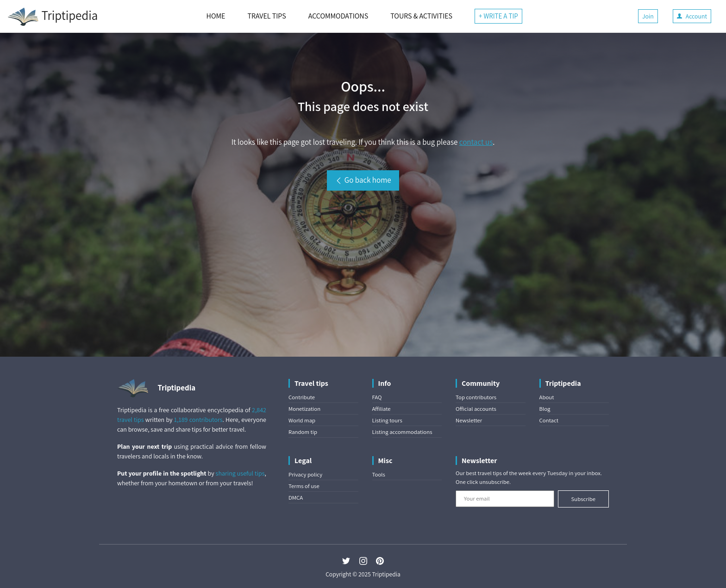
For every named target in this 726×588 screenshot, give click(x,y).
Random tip (303, 432)
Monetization (304, 409)
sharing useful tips (240, 473)
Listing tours (387, 420)
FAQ (377, 397)
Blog (545, 409)
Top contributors (476, 397)
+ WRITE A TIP (498, 16)
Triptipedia (53, 17)
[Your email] (505, 499)
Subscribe (583, 499)
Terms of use (304, 486)
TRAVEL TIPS (266, 16)
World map (302, 420)
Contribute (302, 397)
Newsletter (469, 420)
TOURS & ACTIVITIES (421, 16)
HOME (216, 16)
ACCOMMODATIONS (338, 16)
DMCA (296, 498)
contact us (476, 142)
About (547, 397)
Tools (379, 474)
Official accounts (476, 409)
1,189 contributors (198, 420)
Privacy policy (305, 474)
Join (648, 16)
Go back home (363, 180)
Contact (549, 420)
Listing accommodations (402, 432)
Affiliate (382, 409)
